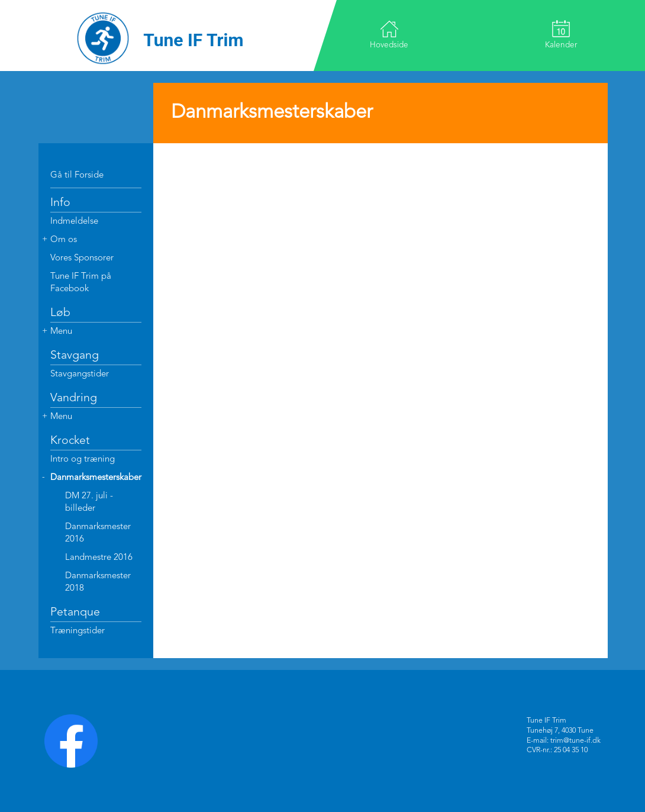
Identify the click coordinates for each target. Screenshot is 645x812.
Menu (61, 332)
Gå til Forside (77, 175)
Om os (64, 240)
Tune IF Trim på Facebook (81, 283)
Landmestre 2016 (99, 558)
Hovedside (390, 35)
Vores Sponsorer (82, 258)
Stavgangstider (80, 374)
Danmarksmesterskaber (96, 478)
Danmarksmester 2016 (98, 533)
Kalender (560, 34)
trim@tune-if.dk (575, 741)
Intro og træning (83, 460)
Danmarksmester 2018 (98, 582)
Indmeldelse (74, 222)
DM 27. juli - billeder (89, 502)
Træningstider (78, 631)
